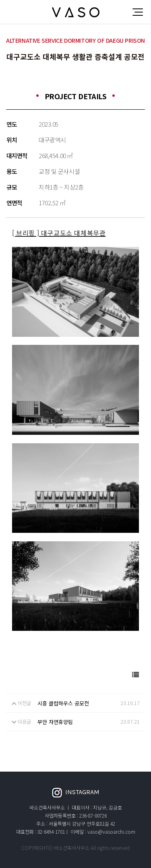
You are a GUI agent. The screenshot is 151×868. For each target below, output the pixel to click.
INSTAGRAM (76, 793)
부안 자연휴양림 (55, 722)
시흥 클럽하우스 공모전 (63, 703)
